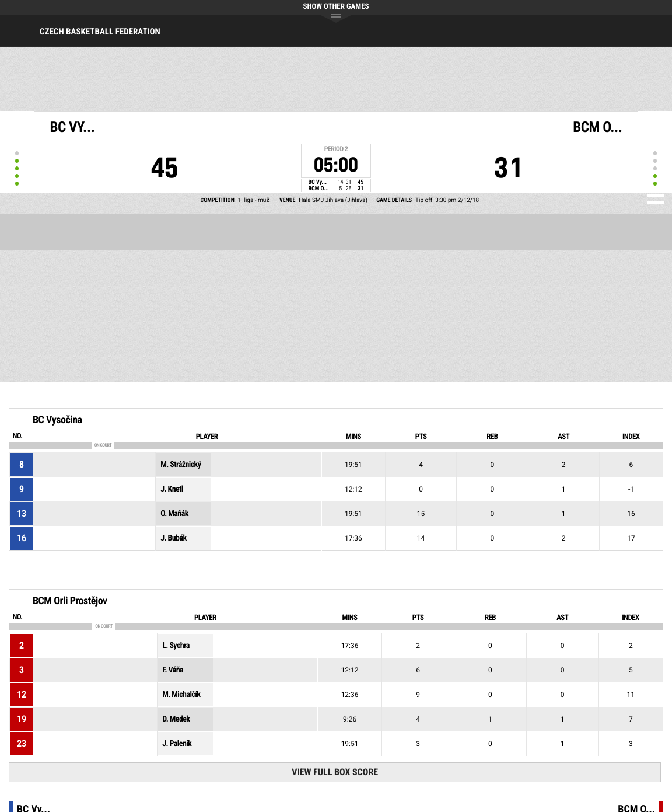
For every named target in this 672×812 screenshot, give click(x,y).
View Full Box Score (335, 772)
